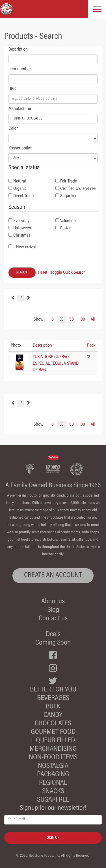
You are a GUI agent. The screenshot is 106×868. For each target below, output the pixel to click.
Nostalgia (53, 766)
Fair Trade (69, 181)
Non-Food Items (53, 758)
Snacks (53, 792)
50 (72, 319)
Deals (53, 635)
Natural (20, 181)
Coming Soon (53, 643)
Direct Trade (23, 196)
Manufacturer (20, 109)
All (93, 319)
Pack (91, 345)
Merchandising (53, 749)
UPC (12, 89)
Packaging (53, 775)
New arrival (26, 247)
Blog (53, 610)
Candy (53, 715)
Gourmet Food (53, 732)
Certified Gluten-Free (78, 189)
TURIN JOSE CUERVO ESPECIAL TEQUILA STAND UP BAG (56, 364)
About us (53, 602)
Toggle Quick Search (68, 273)
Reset (43, 273)
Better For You (53, 690)
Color (13, 129)
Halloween (22, 228)
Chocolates (53, 724)
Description (18, 49)
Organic (20, 189)
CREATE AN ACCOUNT (53, 576)
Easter (65, 228)
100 (82, 319)
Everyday (21, 221)
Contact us (53, 619)
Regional (53, 783)
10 (52, 319)
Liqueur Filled (53, 741)
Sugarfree (69, 196)
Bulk (53, 707)
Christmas (22, 236)
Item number (20, 69)
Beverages (53, 698)
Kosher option (20, 148)
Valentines (69, 221)
